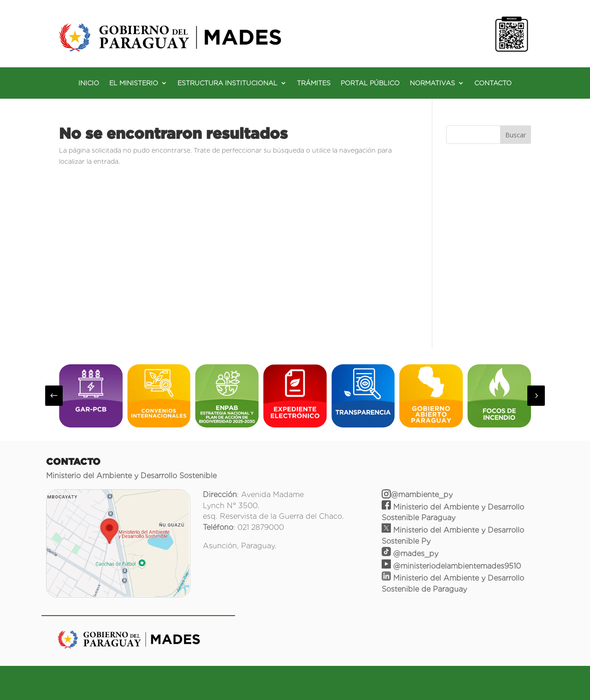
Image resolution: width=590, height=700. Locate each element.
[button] (54, 396)
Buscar (516, 135)
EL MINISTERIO (134, 83)
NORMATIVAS (432, 83)
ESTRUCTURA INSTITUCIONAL (227, 83)
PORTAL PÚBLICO (370, 83)
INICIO (89, 83)
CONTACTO (493, 83)
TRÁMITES (314, 83)
